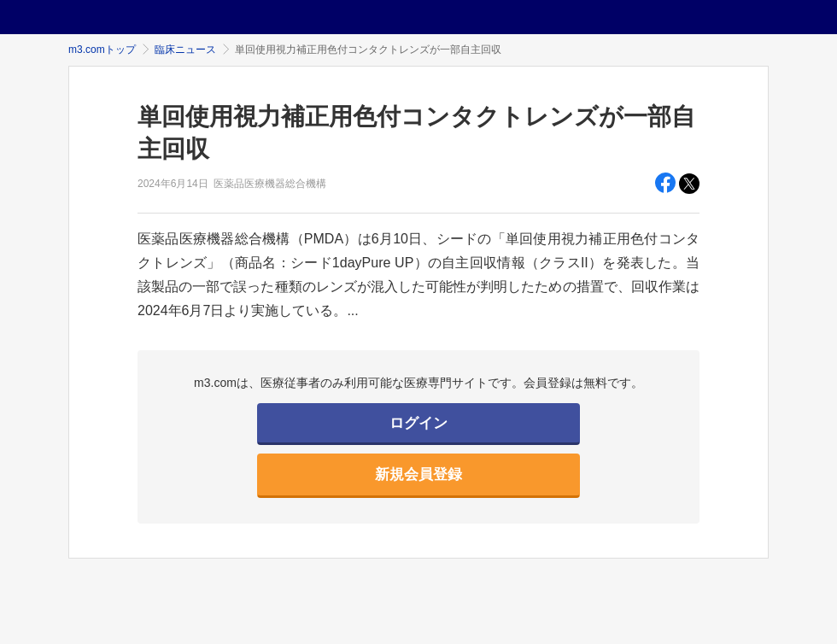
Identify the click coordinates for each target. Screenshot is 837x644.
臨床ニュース (185, 50)
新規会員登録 (418, 474)
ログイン (418, 423)
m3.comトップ (102, 50)
